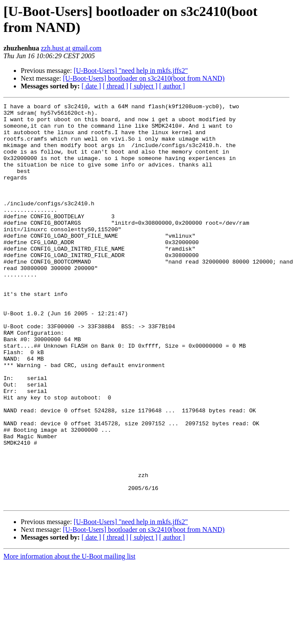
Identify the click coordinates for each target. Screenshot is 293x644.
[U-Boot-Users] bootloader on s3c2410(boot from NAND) (144, 78)
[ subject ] (144, 86)
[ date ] (91, 86)
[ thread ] (115, 86)
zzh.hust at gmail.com (71, 48)
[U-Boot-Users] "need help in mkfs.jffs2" (131, 71)
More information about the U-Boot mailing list (69, 636)
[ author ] (172, 86)
